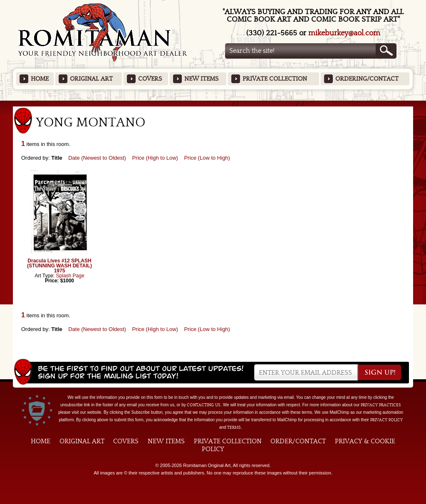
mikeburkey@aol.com (344, 33)
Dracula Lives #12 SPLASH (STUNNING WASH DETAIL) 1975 (59, 266)
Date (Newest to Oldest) (97, 158)
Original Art (91, 79)
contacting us (204, 405)
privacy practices (381, 405)
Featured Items (213, 103)
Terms (234, 427)
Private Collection (275, 79)
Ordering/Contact (367, 79)
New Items (201, 79)
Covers (150, 79)
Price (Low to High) (207, 158)
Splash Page (70, 276)
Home (40, 79)
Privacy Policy (386, 420)
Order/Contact (298, 441)
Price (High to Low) (155, 158)
